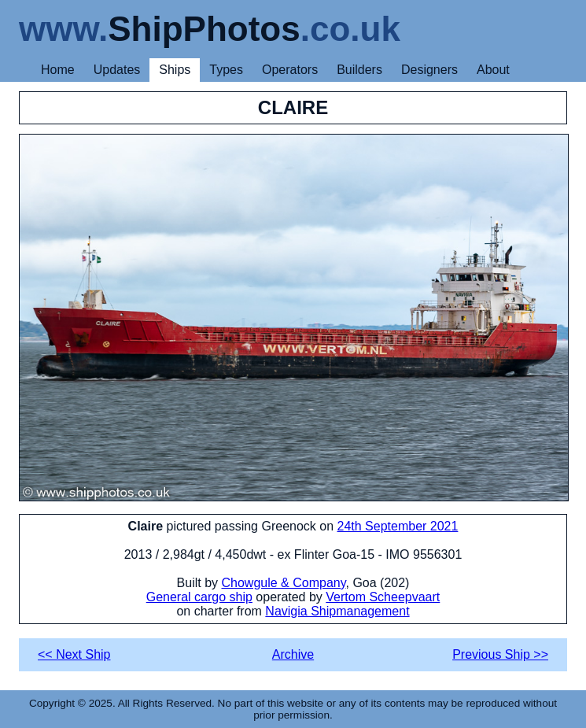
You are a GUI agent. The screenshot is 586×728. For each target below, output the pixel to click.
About (493, 70)
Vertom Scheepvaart (383, 597)
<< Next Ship (74, 654)
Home (58, 70)
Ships (175, 70)
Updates (117, 70)
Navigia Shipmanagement (337, 611)
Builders (359, 70)
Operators (290, 70)
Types (226, 70)
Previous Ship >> (500, 654)
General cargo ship (199, 597)
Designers (429, 70)
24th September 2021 (398, 526)
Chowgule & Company (283, 583)
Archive (293, 654)
